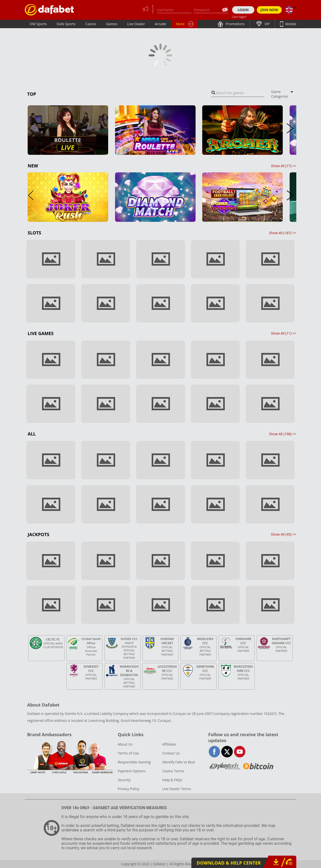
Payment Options (132, 771)
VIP (267, 24)
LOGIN (243, 10)
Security (124, 780)
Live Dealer (136, 24)
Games (111, 24)
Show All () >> (284, 166)
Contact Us (171, 753)
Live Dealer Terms (177, 789)
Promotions (235, 24)
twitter (227, 752)
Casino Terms (173, 771)
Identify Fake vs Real (179, 762)
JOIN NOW (269, 10)
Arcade (160, 24)
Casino (91, 24)
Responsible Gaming (134, 762)
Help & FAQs (172, 780)
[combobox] (238, 93)
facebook (214, 752)
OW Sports (38, 24)
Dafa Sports (66, 24)
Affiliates (169, 744)
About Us (125, 744)
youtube (240, 752)
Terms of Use (128, 753)
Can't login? (239, 17)
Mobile (290, 24)
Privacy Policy (129, 789)
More (180, 24)
